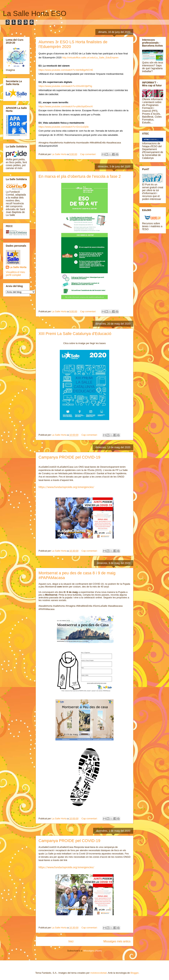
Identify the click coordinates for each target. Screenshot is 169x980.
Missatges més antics (117, 941)
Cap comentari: (88, 154)
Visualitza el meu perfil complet (15, 274)
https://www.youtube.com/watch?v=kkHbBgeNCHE (66, 70)
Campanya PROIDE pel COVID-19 (69, 457)
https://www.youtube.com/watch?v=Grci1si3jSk (64, 127)
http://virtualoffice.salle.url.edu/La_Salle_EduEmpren (90, 58)
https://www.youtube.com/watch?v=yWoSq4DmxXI (66, 106)
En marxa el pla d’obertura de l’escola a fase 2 (80, 176)
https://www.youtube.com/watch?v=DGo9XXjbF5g (65, 86)
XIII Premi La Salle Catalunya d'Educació (75, 334)
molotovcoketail (98, 973)
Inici (71, 941)
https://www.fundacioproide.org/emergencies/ (66, 487)
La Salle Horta (18, 267)
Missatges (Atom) (93, 951)
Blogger (134, 973)
